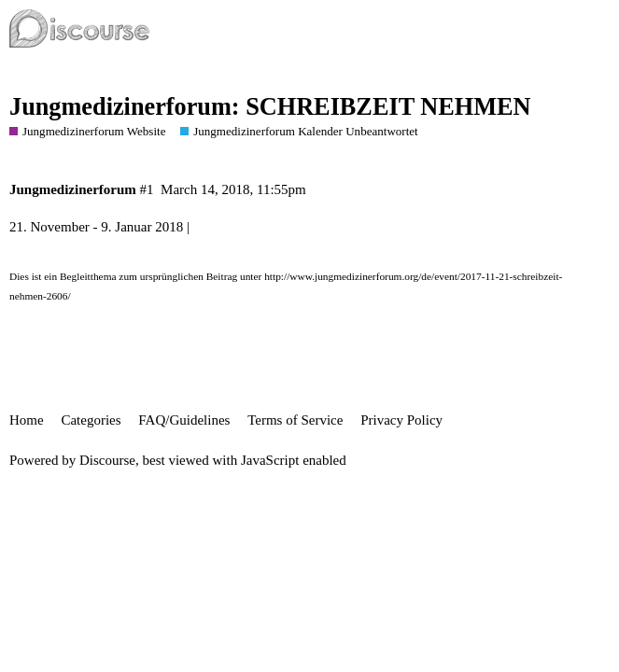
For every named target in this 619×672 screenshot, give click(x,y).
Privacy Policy (401, 420)
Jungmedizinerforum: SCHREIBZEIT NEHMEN (270, 107)
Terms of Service (295, 420)
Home (27, 420)
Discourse (107, 460)
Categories (91, 420)
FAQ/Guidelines (184, 420)
